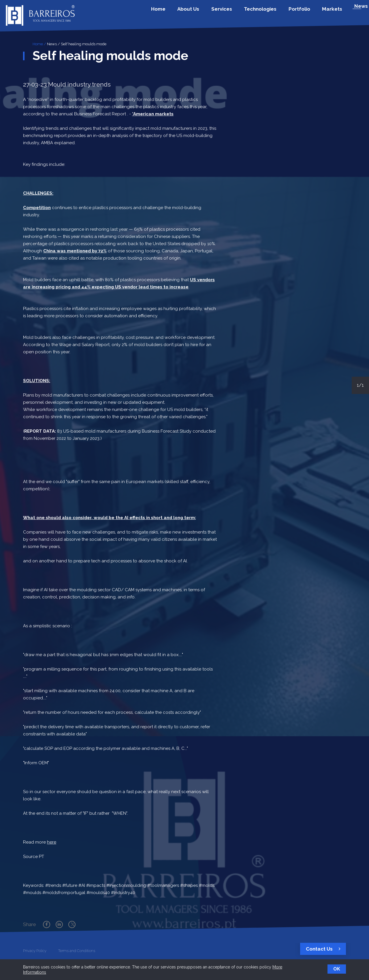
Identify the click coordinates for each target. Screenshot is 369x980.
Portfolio (308, 12)
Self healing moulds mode (84, 44)
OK (337, 969)
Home (187, 12)
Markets (336, 12)
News (52, 44)
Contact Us (325, 949)
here (52, 842)
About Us (212, 12)
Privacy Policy (35, 951)
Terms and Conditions (77, 951)
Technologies (274, 12)
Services (240, 12)
